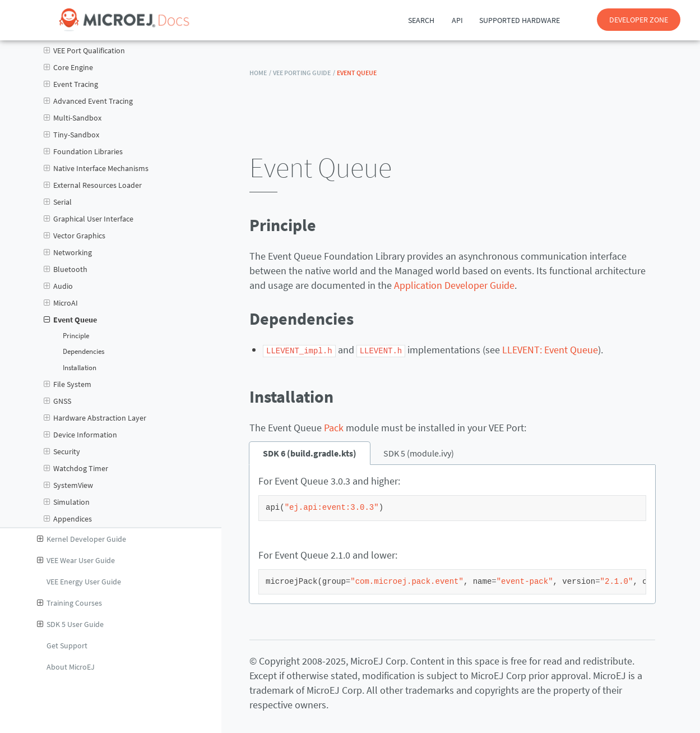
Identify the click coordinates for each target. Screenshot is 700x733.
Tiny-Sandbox (71, 135)
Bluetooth (66, 269)
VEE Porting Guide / (304, 73)
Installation (80, 368)
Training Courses (69, 603)
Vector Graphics (75, 236)
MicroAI (61, 303)
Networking (68, 252)
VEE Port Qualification (84, 50)
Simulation (67, 502)
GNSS (57, 401)
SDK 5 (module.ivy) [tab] (419, 453)
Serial (58, 202)
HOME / (260, 73)
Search (421, 20)
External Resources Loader (93, 185)
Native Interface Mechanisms (96, 168)
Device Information (80, 435)
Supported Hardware (520, 20)
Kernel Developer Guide (82, 539)
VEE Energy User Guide (84, 582)
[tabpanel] (452, 534)
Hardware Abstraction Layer (95, 418)
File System (68, 384)
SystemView (68, 485)
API (457, 20)
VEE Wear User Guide (76, 560)
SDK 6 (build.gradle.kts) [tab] (310, 453)
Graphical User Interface (89, 219)
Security (62, 451)
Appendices (68, 519)
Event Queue (70, 320)
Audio (58, 286)
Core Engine (68, 67)
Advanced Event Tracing (88, 101)
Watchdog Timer (76, 468)
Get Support (67, 646)
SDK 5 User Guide (70, 624)
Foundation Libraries (83, 151)
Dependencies (84, 351)
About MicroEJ (71, 667)
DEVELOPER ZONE (639, 20)
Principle (76, 336)
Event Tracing (71, 84)
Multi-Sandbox (73, 118)
